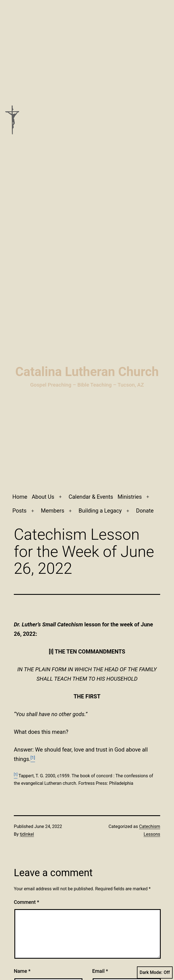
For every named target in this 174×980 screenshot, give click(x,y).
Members (53, 511)
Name (22, 971)
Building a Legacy (100, 511)
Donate (145, 511)
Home (20, 497)
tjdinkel (27, 834)
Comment (26, 902)
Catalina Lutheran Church (87, 372)
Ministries (130, 497)
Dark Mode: (155, 973)
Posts (20, 511)
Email (100, 971)
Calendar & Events (91, 497)
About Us (43, 497)
